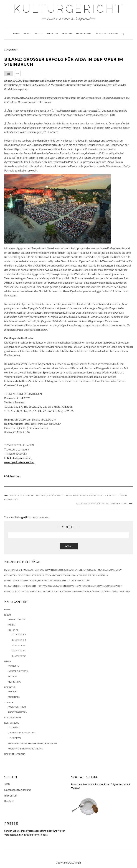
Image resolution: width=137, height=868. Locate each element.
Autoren (13, 692)
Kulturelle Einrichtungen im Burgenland (32, 743)
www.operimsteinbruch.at (19, 462)
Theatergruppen (17, 712)
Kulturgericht (68, 9)
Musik (38, 34)
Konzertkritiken (18, 671)
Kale (79, 863)
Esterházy (14, 727)
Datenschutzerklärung (17, 790)
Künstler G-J (19, 640)
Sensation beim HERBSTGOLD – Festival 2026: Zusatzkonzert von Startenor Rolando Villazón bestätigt (63, 586)
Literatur (52, 34)
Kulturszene (84, 34)
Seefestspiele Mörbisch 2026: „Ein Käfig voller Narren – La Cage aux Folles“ (47, 581)
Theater (67, 34)
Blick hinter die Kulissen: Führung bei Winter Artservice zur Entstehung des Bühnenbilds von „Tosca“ (63, 570)
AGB (7, 784)
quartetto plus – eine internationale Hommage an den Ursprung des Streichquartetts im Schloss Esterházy (67, 591)
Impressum (11, 795)
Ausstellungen (17, 619)
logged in (23, 517)
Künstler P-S (18, 651)
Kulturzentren (17, 707)
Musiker (13, 676)
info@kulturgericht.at (35, 835)
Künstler (13, 630)
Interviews (14, 738)
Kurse (11, 625)
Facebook (100, 784)
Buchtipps (14, 697)
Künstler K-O (19, 645)
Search (69, 546)
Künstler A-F (19, 635)
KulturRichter (13, 717)
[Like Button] (9, 73)
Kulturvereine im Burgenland (25, 749)
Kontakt (9, 801)
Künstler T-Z (18, 656)
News (16, 34)
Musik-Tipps (14, 682)
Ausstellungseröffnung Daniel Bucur (102, 504)
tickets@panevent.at (19, 458)
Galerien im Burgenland (22, 733)
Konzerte (13, 666)
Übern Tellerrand (107, 34)
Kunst (27, 34)
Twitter (75, 788)
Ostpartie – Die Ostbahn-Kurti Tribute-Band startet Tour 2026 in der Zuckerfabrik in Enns (56, 575)
